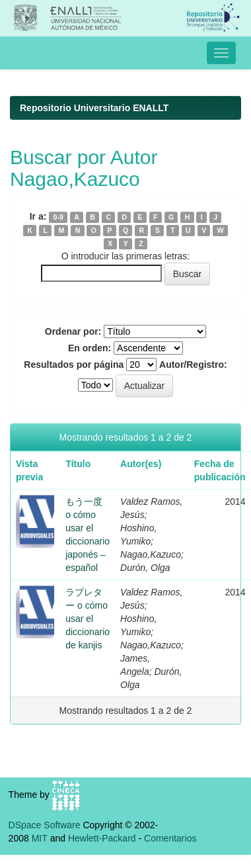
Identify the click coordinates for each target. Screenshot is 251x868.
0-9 (58, 217)
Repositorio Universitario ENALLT (94, 108)
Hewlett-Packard (102, 838)
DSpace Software (45, 825)
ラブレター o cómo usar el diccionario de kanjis (88, 619)
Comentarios (170, 838)
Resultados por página (74, 365)
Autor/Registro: (193, 365)
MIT (40, 838)
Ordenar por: (73, 331)
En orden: (90, 348)
